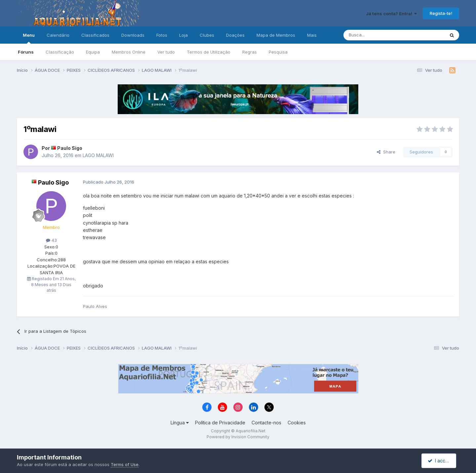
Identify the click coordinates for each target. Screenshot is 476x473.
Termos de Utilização (209, 52)
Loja (183, 35)
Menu (29, 38)
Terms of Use (125, 464)
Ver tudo (166, 52)
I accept (440, 461)
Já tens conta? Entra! (391, 14)
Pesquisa (278, 52)
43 (51, 240)
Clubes (207, 35)
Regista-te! (441, 13)
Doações (235, 35)
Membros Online (129, 52)
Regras (250, 52)
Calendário (58, 35)
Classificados (95, 35)
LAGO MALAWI (98, 155)
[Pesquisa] (377, 35)
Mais (312, 35)
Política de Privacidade (220, 423)
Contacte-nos (266, 423)
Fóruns (26, 52)
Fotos (162, 35)
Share (386, 152)
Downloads (133, 35)
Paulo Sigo (70, 148)
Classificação (60, 52)
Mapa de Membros (276, 35)
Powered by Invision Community (238, 437)
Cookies (297, 423)
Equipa (93, 52)
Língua (180, 423)
